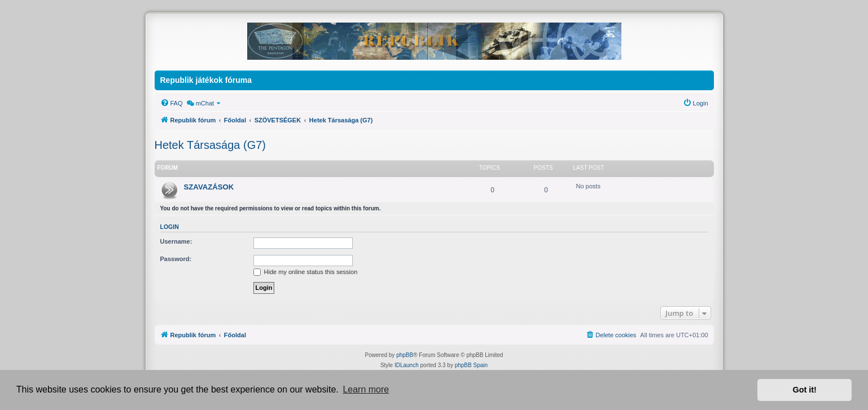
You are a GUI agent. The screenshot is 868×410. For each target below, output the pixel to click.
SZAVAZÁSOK (209, 187)
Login (170, 227)
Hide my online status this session (306, 272)
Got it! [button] (805, 390)
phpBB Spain (471, 365)
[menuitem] (172, 103)
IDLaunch (407, 365)
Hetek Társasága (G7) (211, 145)
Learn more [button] (366, 389)
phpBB (405, 355)
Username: (176, 241)
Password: (176, 259)
